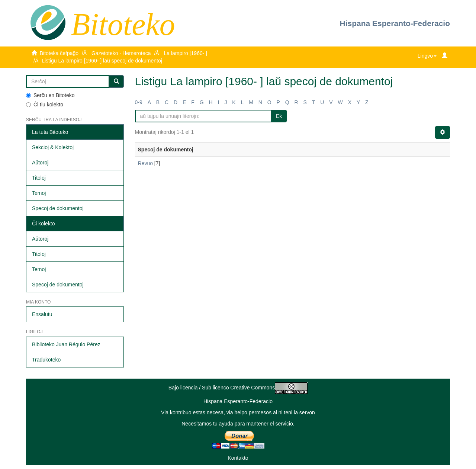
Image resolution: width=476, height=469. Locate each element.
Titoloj (39, 178)
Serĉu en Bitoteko (50, 95)
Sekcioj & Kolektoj (53, 147)
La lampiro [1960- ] (185, 53)
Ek (279, 116)
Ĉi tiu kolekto (45, 105)
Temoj (39, 193)
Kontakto (238, 458)
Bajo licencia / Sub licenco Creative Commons (238, 388)
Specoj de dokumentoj (58, 208)
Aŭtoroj (40, 163)
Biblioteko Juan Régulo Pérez (66, 344)
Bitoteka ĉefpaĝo (59, 53)
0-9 (139, 102)
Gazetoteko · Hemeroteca (121, 53)
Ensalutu (42, 314)
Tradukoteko (46, 360)
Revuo (145, 163)
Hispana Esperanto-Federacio (395, 23)
